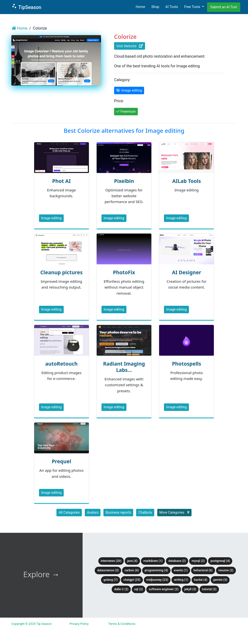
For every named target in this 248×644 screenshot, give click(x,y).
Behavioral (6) (203, 570)
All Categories (69, 512)
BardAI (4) (201, 580)
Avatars (93, 512)
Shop (155, 7)
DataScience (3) (108, 570)
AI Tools (172, 7)
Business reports (118, 512)
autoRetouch (62, 364)
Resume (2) (226, 570)
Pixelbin (124, 181)
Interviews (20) (111, 561)
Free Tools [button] (193, 7)
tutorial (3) (209, 589)
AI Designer (187, 272)
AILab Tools (186, 181)
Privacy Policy (79, 624)
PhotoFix (124, 272)
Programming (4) (156, 570)
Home (140, 7)
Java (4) (132, 561)
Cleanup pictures (61, 272)
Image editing (51, 218)
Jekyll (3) (190, 589)
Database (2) (177, 561)
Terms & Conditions (122, 624)
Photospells (186, 364)
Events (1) (181, 570)
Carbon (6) (132, 570)
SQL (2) (139, 589)
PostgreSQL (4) (220, 561)
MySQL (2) (198, 561)
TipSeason (26, 7)
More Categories (174, 512)
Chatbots (145, 512)
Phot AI (61, 181)
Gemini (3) (220, 580)
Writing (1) (181, 580)
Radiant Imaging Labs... (124, 367)
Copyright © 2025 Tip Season (31, 624)
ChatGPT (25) (132, 580)
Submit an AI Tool (224, 7)
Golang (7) (110, 580)
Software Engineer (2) (164, 589)
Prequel (62, 461)
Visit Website (130, 46)
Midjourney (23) (157, 580)
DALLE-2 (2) (121, 589)
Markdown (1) (153, 561)
